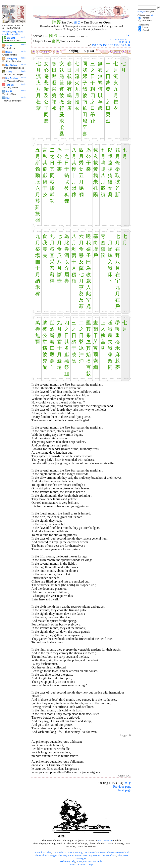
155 (99, 45)
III (124, 35)
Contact (82, 864)
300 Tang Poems (91, 855)
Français (108, 841)
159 (122, 45)
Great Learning (75, 852)
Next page (125, 790)
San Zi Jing (11, 65)
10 (126, 40)
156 (105, 45)
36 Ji (8, 98)
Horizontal (147, 20)
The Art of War (109, 855)
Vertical (146, 18)
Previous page (122, 787)
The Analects (59, 852)
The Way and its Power (70, 855)
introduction (90, 861)
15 (129, 42)
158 (116, 45)
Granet (146, 30)
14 (126, 42)
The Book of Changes (46, 855)
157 (111, 45)
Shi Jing (11, 38)
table (100, 861)
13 (123, 42)
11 (129, 40)
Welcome (65, 861)
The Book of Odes (42, 852)
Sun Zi (9, 91)
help (73, 861)
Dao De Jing (12, 78)
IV (128, 35)
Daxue (9, 52)
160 (127, 45)
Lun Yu (9, 45)
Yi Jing (9, 72)
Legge (145, 27)
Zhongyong (11, 58)
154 (94, 45)
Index (73, 864)
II (120, 35)
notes (79, 861)
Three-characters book (118, 852)
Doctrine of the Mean (95, 852)
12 (120, 42)
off (100, 841)
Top (91, 864)
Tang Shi (10, 85)
